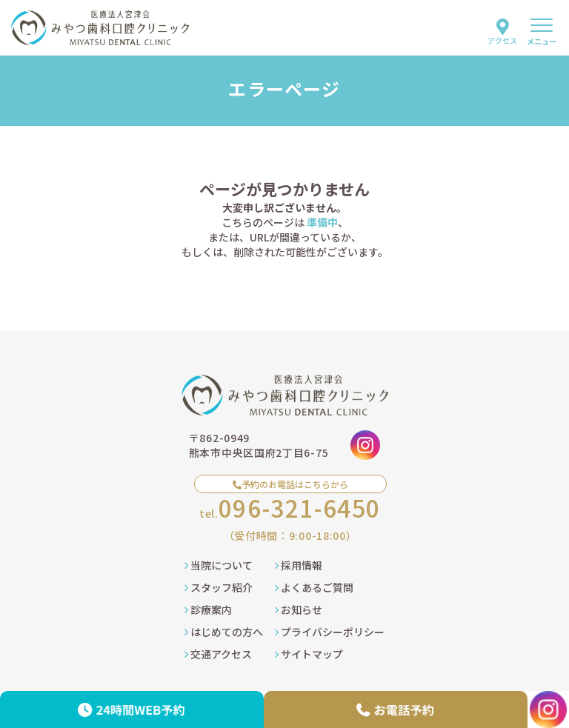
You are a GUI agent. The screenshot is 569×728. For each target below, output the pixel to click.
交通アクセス (218, 654)
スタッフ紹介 (219, 587)
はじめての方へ (224, 632)
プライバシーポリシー (330, 632)
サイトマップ (309, 654)
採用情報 (299, 565)
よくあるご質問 (314, 587)
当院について (219, 565)
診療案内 (208, 610)
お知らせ (299, 610)
